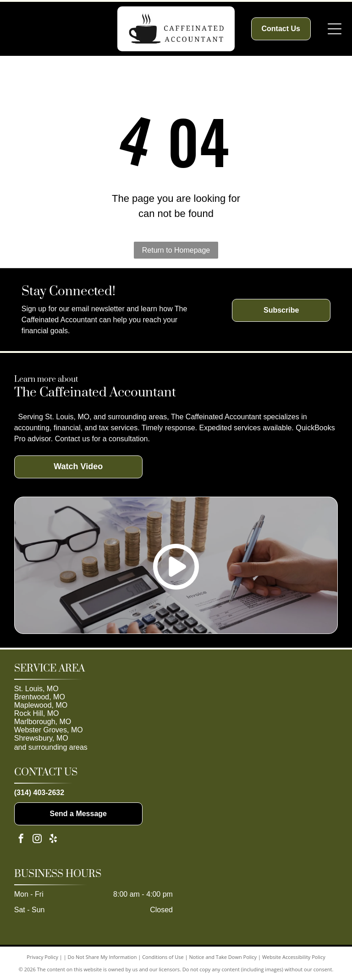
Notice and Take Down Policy (223, 957)
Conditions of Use (163, 957)
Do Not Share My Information (102, 957)
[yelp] (53, 840)
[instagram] (37, 840)
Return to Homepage (176, 250)
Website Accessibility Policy (294, 957)
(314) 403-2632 (39, 793)
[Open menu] (335, 29)
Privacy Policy (42, 957)
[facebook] (21, 840)
